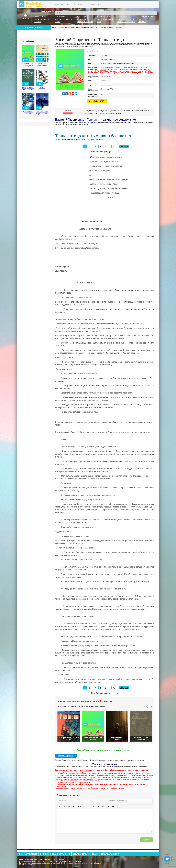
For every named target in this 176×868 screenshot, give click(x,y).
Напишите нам (89, 114)
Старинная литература (126, 19)
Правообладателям (28, 854)
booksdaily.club (34, 4)
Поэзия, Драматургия (146, 17)
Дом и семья (122, 17)
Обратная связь (80, 854)
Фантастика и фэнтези (43, 19)
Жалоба (68, 113)
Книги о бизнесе (82, 17)
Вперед (124, 146)
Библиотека (60, 4)
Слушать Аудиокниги (93, 4)
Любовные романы (41, 17)
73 (114, 146)
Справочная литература (126, 22)
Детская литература (104, 17)
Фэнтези (38, 22)
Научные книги (81, 19)
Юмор (99, 22)
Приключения (60, 17)
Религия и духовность (105, 19)
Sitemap (94, 854)
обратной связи (95, 863)
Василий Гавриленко (109, 59)
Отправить (147, 840)
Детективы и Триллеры (63, 19)
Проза (57, 22)
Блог (69, 4)
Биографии (78, 4)
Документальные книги (85, 22)
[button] (60, 807)
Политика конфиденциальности (55, 854)
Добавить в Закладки (33, 28)
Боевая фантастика (127, 63)
